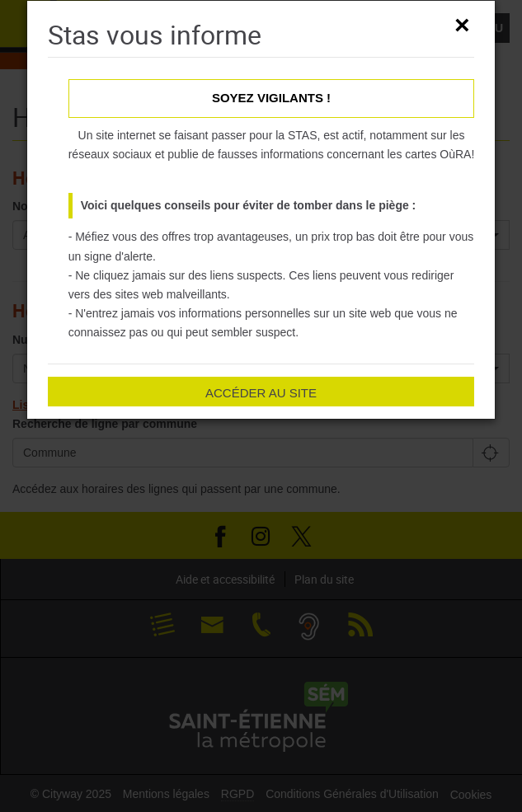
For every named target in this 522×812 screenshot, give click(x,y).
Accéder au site (261, 393)
